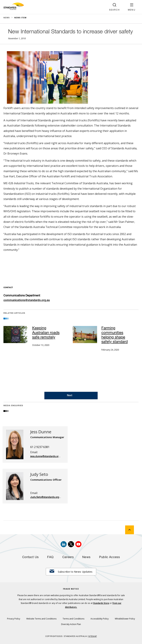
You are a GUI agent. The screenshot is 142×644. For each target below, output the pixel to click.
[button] (132, 7)
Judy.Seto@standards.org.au (46, 497)
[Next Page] (71, 396)
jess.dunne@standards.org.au (47, 456)
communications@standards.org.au (27, 301)
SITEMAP (93, 636)
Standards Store (101, 603)
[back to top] (130, 530)
